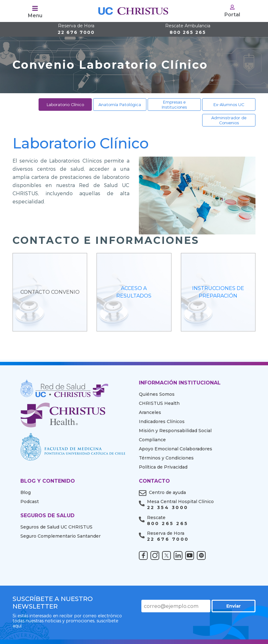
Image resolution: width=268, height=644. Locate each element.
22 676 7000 (76, 29)
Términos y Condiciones (166, 458)
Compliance (152, 440)
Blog (26, 492)
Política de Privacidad (163, 467)
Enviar (234, 606)
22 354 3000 (168, 508)
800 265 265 (188, 29)
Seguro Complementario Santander (60, 536)
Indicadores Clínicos (162, 421)
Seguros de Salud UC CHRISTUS (56, 527)
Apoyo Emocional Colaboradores (176, 449)
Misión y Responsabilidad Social (175, 431)
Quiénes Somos (157, 394)
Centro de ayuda (167, 492)
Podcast (30, 502)
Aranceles (150, 412)
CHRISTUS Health (159, 403)
